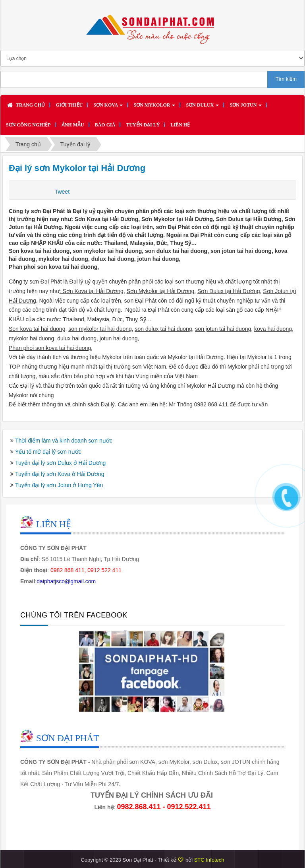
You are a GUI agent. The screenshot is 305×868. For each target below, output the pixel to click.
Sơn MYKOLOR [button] (154, 107)
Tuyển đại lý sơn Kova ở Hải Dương (60, 474)
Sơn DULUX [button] (202, 107)
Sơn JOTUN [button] (246, 107)
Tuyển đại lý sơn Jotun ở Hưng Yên (59, 485)
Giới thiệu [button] (69, 105)
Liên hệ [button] (180, 125)
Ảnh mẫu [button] (73, 125)
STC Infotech (209, 860)
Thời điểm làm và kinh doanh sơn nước (64, 441)
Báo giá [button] (105, 125)
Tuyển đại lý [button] (143, 125)
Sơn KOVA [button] (108, 107)
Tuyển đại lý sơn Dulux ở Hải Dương (60, 463)
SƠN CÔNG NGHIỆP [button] (28, 125)
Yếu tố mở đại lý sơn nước (48, 452)
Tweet (62, 192)
